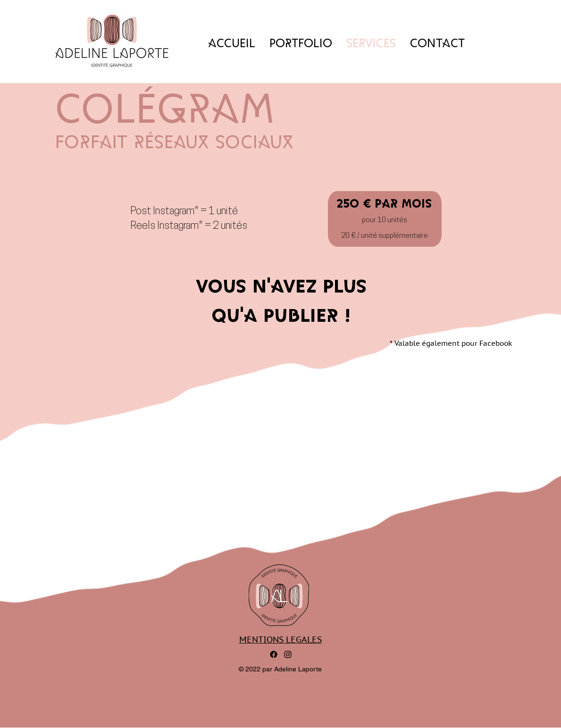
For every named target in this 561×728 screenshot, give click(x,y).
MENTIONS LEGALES (280, 640)
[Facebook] (274, 654)
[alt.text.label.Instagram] (288, 654)
